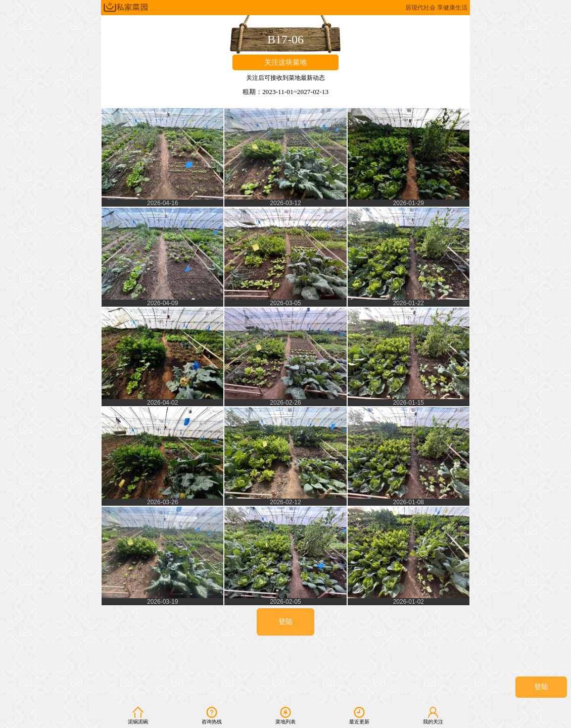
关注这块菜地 (285, 62)
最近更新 (359, 715)
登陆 (541, 687)
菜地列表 (285, 715)
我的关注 (433, 715)
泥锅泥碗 (138, 715)
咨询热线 (212, 715)
